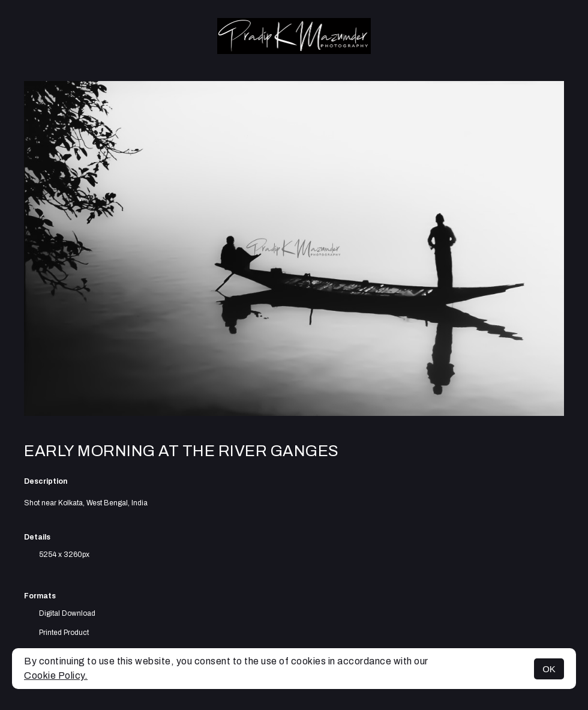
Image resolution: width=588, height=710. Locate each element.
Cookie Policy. (56, 675)
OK (549, 669)
